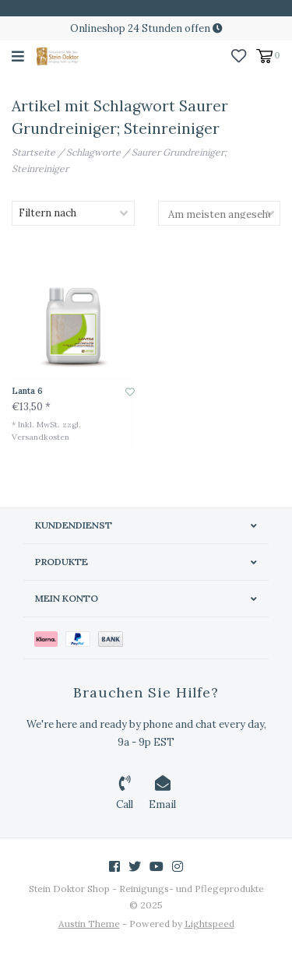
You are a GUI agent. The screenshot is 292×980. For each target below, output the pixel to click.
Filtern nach (47, 213)
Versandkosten (40, 437)
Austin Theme (89, 924)
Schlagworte (93, 152)
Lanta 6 (27, 391)
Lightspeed (209, 924)
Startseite (33, 152)
